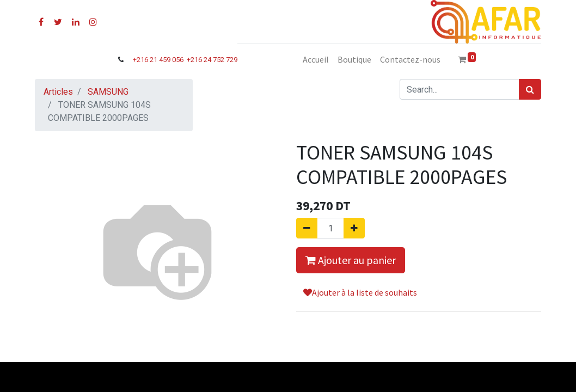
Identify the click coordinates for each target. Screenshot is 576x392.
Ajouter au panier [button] (351, 260)
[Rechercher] (530, 89)
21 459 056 (167, 60)
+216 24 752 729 (212, 60)
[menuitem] (316, 59)
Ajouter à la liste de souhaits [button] (360, 292)
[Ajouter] (354, 228)
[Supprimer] (307, 228)
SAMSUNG (108, 92)
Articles (58, 92)
